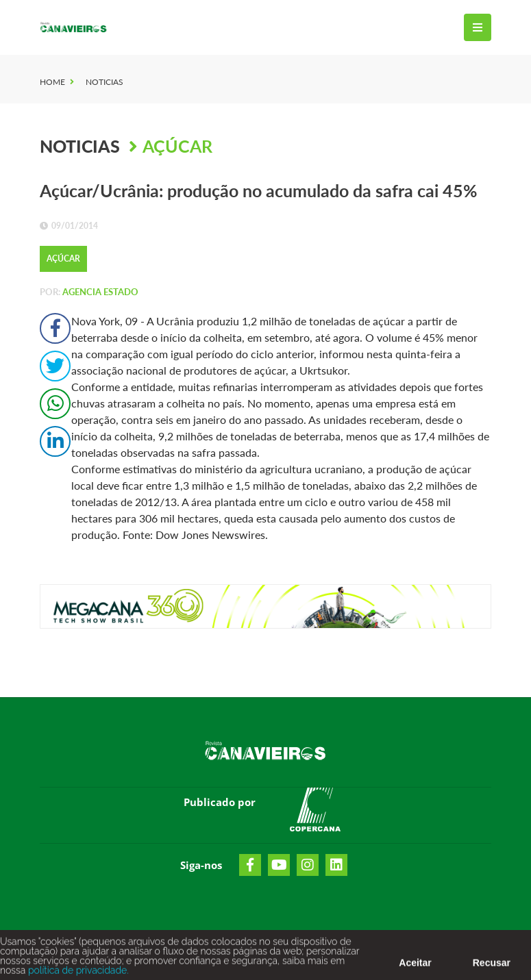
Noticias (104, 82)
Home (52, 82)
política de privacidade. (77, 973)
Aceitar (415, 966)
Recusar (492, 966)
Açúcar (177, 146)
